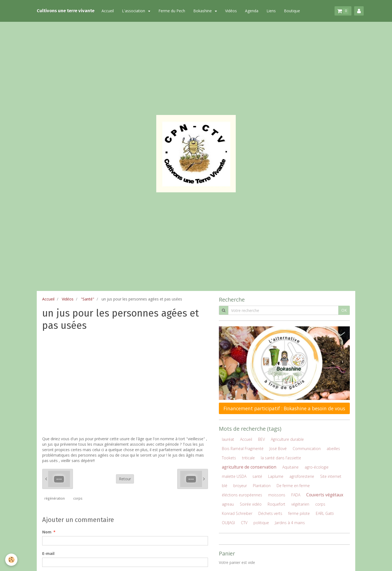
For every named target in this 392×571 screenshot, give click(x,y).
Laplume (276, 476)
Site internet (331, 476)
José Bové (278, 449)
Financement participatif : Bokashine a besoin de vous (284, 408)
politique (261, 523)
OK (344, 310)
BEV (261, 439)
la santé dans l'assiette (281, 458)
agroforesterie (302, 476)
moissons (277, 495)
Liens (271, 11)
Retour (125, 479)
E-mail (48, 553)
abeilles (333, 449)
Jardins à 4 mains (290, 523)
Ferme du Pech (172, 11)
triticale (248, 458)
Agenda (252, 11)
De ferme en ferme (293, 486)
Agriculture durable (287, 439)
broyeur (240, 486)
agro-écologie (317, 467)
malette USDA (234, 476)
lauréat (228, 439)
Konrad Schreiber (237, 513)
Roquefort (276, 504)
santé (257, 476)
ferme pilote (299, 513)
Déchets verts (270, 513)
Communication (307, 449)
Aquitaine (290, 467)
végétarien (300, 504)
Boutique (292, 11)
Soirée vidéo (251, 504)
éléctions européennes (242, 495)
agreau (228, 504)
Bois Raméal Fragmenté (243, 449)
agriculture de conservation (249, 467)
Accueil (108, 11)
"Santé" (88, 299)
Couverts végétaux (325, 495)
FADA (296, 495)
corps (78, 498)
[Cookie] (12, 560)
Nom (47, 532)
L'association (134, 11)
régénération (55, 498)
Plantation (262, 486)
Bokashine (203, 11)
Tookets (229, 458)
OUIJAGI (228, 523)
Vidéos (231, 11)
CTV (244, 523)
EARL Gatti (325, 513)
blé (225, 486)
